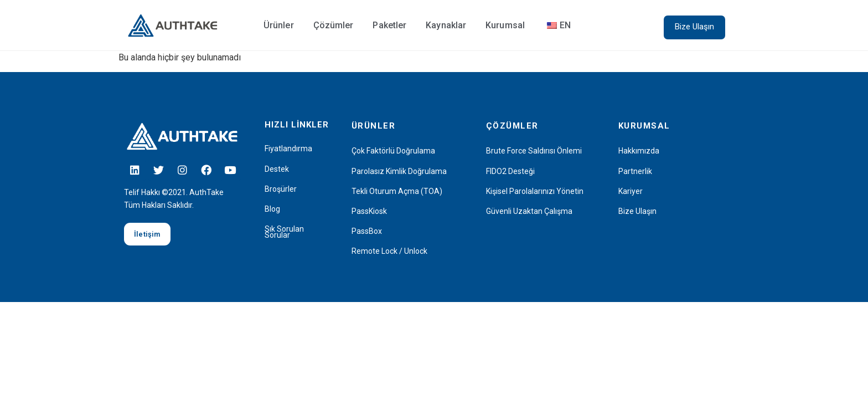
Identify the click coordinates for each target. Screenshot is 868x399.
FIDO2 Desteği (510, 172)
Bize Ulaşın (637, 211)
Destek (277, 169)
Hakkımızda (639, 151)
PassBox (367, 231)
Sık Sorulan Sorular (284, 232)
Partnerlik (635, 172)
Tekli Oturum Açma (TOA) (397, 191)
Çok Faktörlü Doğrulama (393, 151)
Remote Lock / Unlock (389, 251)
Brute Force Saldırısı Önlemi (534, 151)
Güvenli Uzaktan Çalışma (529, 211)
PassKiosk (369, 211)
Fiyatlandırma (288, 149)
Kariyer (631, 191)
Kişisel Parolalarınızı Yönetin (535, 191)
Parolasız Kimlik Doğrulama (399, 172)
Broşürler (281, 189)
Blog (272, 209)
